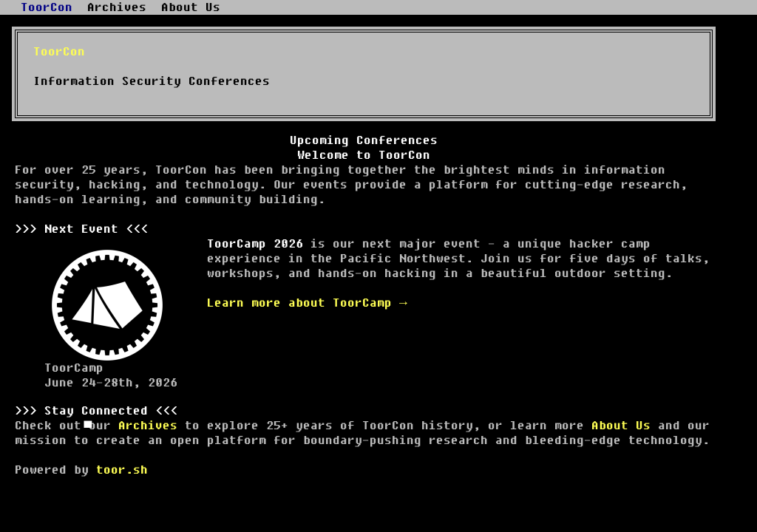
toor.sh (122, 470)
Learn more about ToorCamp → (307, 303)
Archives (148, 426)
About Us (621, 426)
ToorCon (47, 7)
